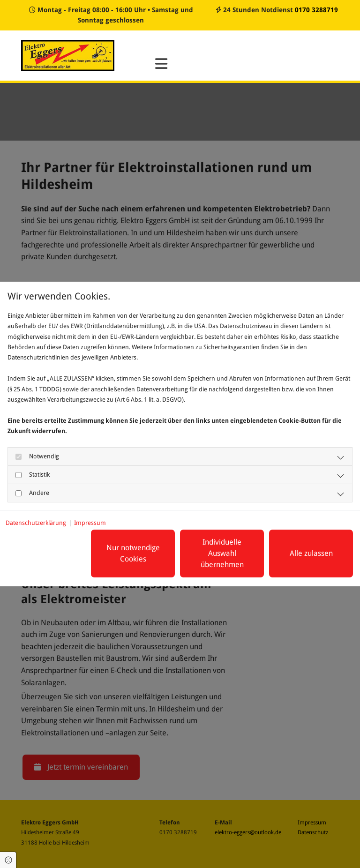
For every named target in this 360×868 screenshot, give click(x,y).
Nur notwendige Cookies (133, 553)
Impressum (90, 523)
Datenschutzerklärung (36, 523)
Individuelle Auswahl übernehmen (222, 553)
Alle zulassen (311, 553)
